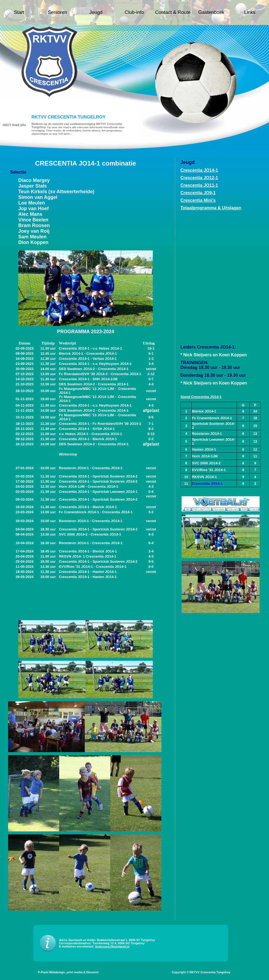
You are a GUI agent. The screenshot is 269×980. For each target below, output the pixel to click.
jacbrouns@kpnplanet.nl (112, 946)
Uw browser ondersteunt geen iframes (205, 278)
